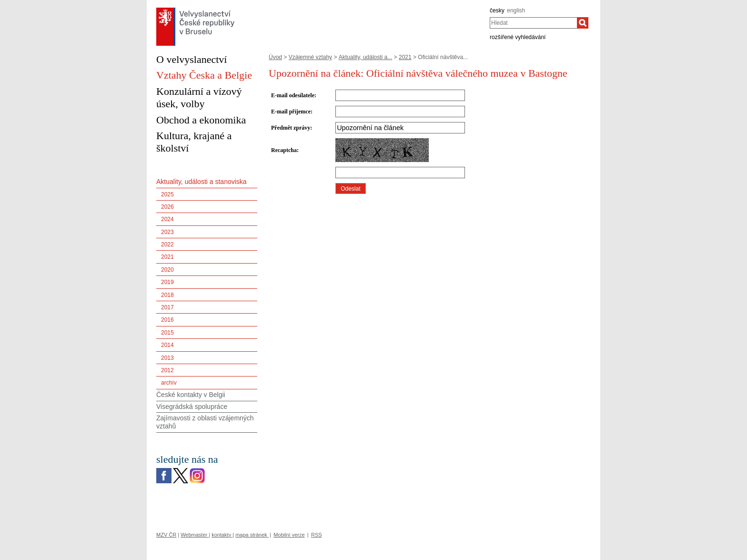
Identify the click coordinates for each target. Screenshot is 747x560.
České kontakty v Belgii (191, 395)
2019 (167, 282)
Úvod (275, 57)
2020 (167, 270)
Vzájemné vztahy (310, 57)
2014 (167, 345)
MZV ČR (166, 535)
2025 (167, 194)
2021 (405, 57)
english (516, 10)
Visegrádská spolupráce (192, 407)
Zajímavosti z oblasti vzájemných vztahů (205, 422)
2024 (167, 219)
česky (497, 10)
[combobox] (533, 23)
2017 (167, 307)
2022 (167, 244)
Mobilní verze (289, 535)
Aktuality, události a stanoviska (202, 182)
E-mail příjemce (291, 112)
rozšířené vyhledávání (518, 37)
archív (169, 383)
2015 (167, 333)
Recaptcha (284, 150)
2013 (167, 358)
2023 (167, 232)
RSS (317, 535)
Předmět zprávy (291, 128)
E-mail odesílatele (293, 95)
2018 (167, 295)
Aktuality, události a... (366, 57)
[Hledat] (583, 23)
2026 (167, 207)
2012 (167, 370)
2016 (167, 320)
